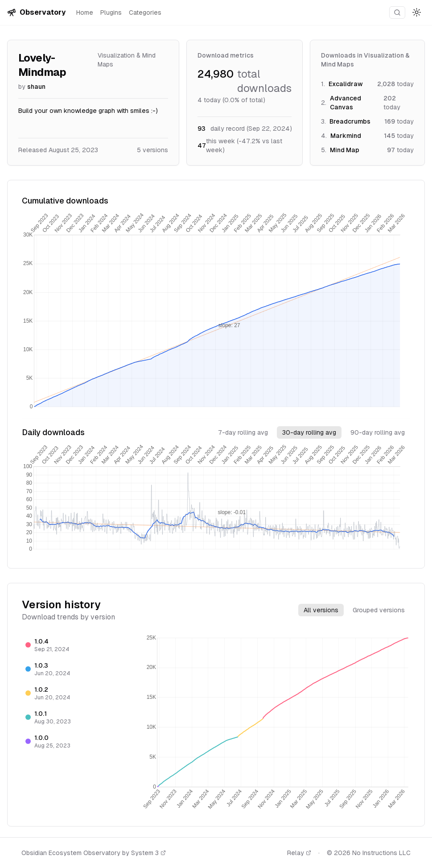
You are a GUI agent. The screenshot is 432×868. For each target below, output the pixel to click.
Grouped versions (379, 610)
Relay (299, 853)
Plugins (111, 12)
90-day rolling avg (378, 432)
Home (85, 12)
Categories (145, 12)
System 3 (148, 853)
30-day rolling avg (309, 432)
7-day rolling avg (243, 432)
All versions (321, 610)
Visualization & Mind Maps (127, 60)
